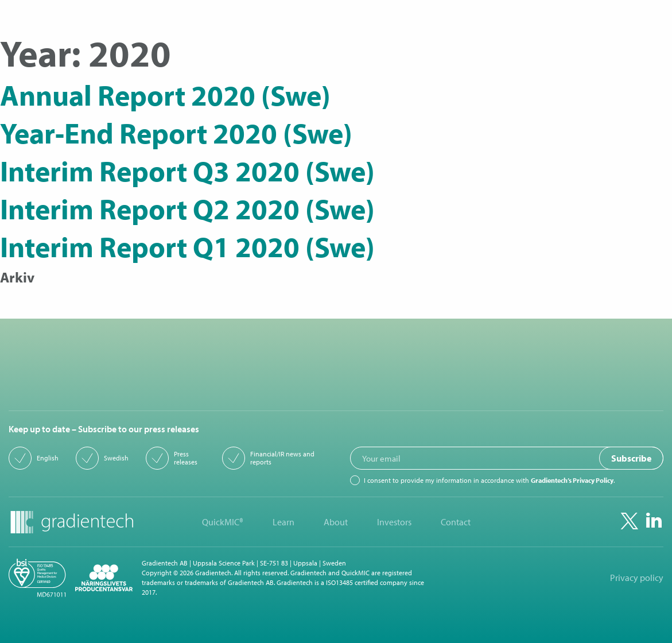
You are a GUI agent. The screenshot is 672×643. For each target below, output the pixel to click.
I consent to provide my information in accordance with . (489, 481)
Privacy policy (637, 578)
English (48, 458)
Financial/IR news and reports (282, 458)
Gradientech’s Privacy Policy (572, 480)
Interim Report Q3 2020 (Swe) (187, 171)
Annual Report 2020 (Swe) (165, 95)
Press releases (186, 458)
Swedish (116, 458)
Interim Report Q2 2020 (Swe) (187, 208)
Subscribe (631, 458)
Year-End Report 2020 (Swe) (176, 133)
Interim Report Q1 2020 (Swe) (187, 246)
